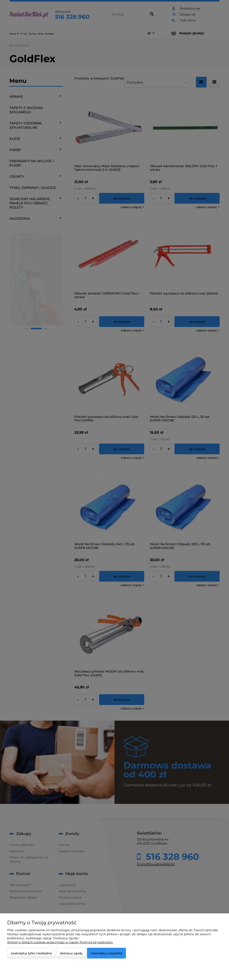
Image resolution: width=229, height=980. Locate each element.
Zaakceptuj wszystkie (106, 953)
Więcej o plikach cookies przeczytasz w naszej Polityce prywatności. (60, 942)
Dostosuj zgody (71, 953)
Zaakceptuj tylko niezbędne (31, 953)
